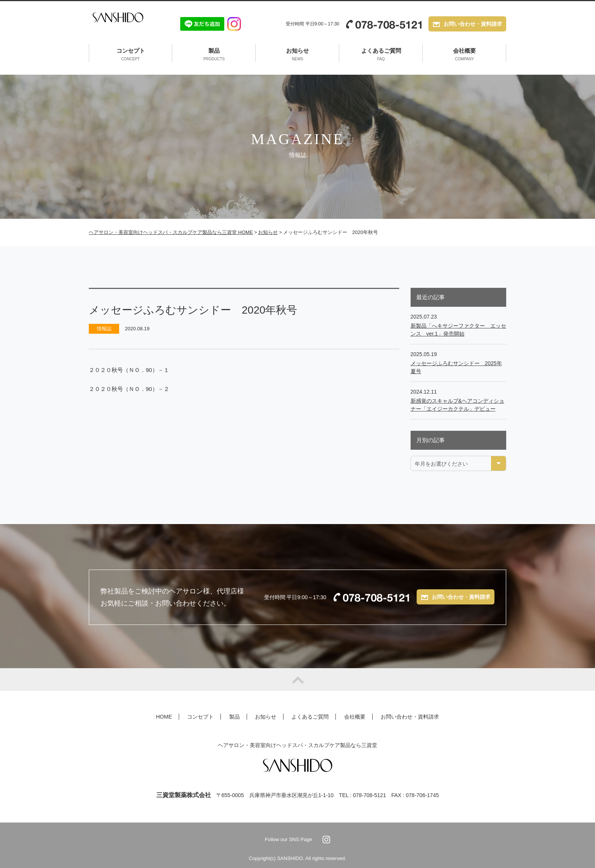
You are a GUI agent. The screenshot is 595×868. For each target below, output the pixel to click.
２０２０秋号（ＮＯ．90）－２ (129, 389)
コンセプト (131, 55)
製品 (214, 55)
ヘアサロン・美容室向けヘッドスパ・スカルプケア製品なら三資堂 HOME (171, 232)
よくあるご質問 (381, 55)
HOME (164, 717)
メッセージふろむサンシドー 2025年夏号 (456, 367)
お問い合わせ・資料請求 (473, 25)
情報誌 (104, 329)
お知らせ (297, 55)
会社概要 (464, 55)
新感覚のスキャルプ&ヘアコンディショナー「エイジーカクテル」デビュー (457, 405)
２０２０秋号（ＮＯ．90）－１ (129, 370)
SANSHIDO (124, 24)
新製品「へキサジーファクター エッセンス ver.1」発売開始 (458, 330)
